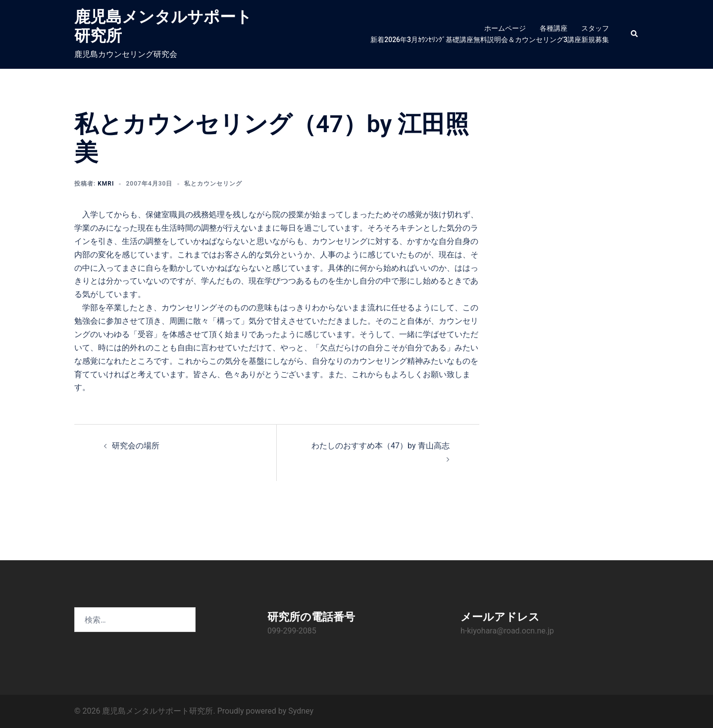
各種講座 (554, 28)
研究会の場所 (136, 446)
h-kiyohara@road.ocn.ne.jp (507, 631)
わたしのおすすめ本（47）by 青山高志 (380, 446)
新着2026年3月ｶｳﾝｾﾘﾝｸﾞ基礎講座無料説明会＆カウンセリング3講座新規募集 (490, 40)
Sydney (301, 711)
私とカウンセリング (213, 184)
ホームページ (505, 28)
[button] (635, 34)
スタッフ (595, 28)
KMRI (106, 184)
